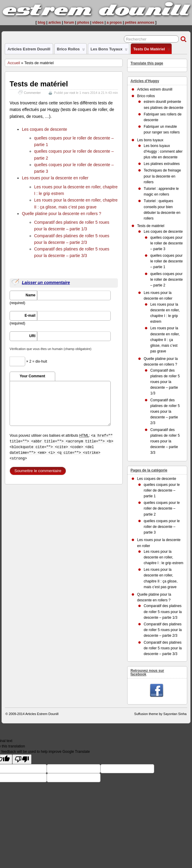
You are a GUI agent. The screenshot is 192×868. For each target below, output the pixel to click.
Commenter (32, 93)
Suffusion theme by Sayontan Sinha (160, 714)
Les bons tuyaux (109, 50)
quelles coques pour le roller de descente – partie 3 (166, 243)
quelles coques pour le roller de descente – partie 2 (166, 280)
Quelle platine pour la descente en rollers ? (61, 214)
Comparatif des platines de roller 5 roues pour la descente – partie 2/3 (165, 412)
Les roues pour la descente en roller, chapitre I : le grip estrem (163, 557)
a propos (114, 22)
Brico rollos (71, 50)
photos (83, 22)
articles (55, 22)
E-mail (30, 316)
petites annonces (139, 22)
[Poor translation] (22, 759)
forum (69, 22)
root (72, 93)
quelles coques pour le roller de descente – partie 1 (166, 261)
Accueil (14, 63)
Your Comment (32, 376)
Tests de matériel (152, 50)
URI (32, 336)
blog (42, 22)
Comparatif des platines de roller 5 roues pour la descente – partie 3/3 (165, 441)
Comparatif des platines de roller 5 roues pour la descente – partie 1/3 (165, 382)
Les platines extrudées (162, 164)
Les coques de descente (45, 129)
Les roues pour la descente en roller (55, 178)
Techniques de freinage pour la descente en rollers (162, 176)
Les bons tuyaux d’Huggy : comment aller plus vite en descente (163, 151)
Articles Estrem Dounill (42, 714)
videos (98, 22)
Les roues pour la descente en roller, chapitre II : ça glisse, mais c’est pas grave (165, 340)
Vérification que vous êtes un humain (50, 349)
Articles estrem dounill (29, 49)
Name (30, 295)
